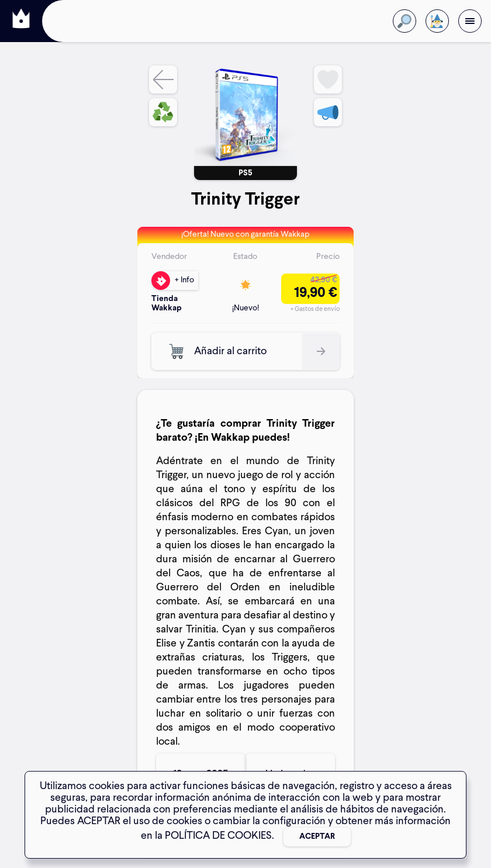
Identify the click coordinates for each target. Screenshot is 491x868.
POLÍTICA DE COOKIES (218, 836)
